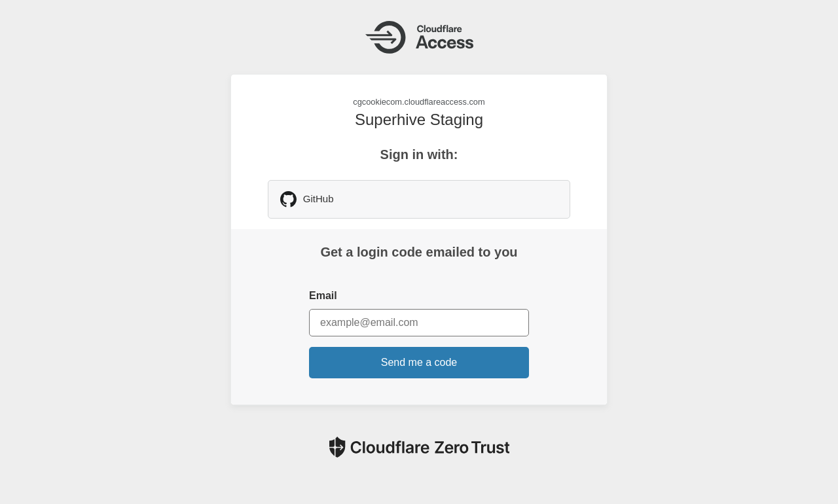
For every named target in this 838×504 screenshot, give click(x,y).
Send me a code (419, 362)
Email (323, 296)
